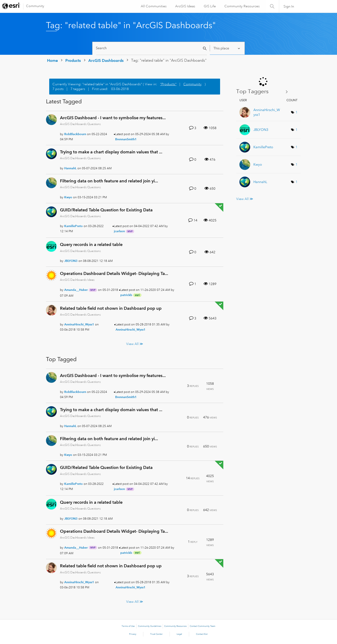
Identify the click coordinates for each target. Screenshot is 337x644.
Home (52, 60)
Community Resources (242, 6)
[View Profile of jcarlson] (119, 231)
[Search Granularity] (227, 48)
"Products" (168, 84)
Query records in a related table (91, 244)
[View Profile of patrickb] (126, 295)
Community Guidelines (150, 626)
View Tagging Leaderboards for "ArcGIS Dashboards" (264, 92)
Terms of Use (128, 626)
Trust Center (156, 634)
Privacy (133, 634)
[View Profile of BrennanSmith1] (126, 139)
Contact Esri (202, 634)
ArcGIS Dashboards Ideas (77, 280)
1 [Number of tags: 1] (296, 112)
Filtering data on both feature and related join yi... (109, 181)
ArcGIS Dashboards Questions (80, 124)
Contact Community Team (203, 626)
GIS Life (209, 6)
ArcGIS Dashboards (106, 60)
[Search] (152, 48)
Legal (179, 634)
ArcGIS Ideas (185, 6)
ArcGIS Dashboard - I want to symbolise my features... (113, 118)
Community (35, 6)
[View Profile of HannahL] (70, 168)
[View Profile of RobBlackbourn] (75, 134)
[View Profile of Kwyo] (68, 197)
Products (73, 60)
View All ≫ (135, 344)
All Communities (153, 6)
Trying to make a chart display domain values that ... (111, 152)
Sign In (289, 6)
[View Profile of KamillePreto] (74, 226)
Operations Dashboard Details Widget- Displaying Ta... (114, 273)
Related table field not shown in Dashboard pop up (111, 308)
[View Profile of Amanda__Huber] (76, 290)
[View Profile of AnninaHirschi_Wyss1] (79, 324)
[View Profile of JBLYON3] (71, 261)
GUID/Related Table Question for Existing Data (106, 210)
